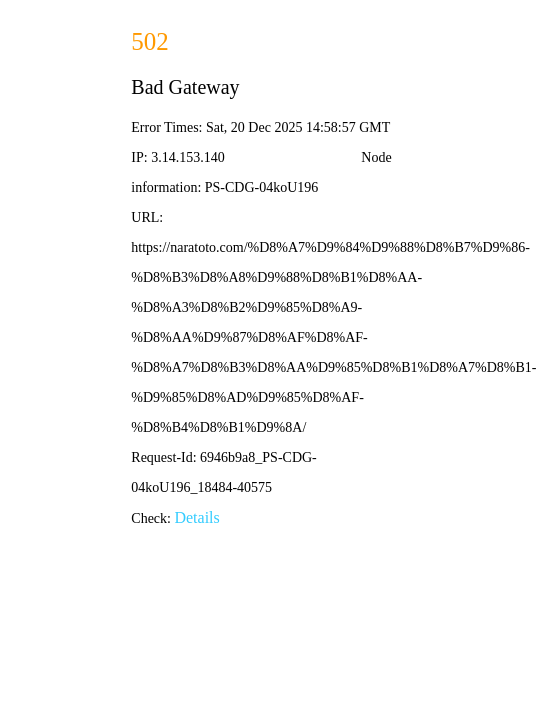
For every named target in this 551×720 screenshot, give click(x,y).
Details (196, 517)
